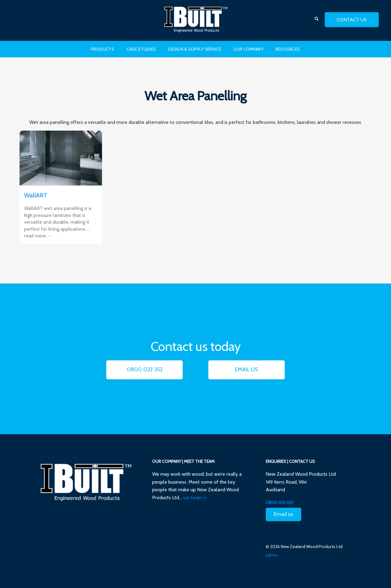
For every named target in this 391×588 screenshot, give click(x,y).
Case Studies (141, 49)
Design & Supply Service (194, 49)
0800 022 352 (145, 370)
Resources (288, 49)
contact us (352, 20)
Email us (247, 370)
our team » (194, 498)
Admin (272, 555)
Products (103, 49)
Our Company (248, 49)
